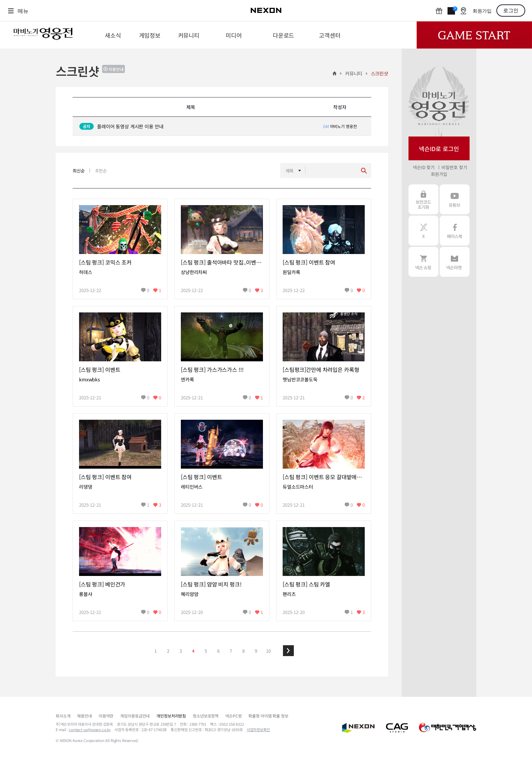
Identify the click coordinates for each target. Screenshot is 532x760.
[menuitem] (113, 35)
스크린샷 (379, 73)
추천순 (101, 171)
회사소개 (63, 716)
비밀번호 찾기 (454, 167)
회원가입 (482, 11)
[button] (288, 651)
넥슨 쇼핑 (423, 262)
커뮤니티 (354, 73)
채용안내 (84, 716)
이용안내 (116, 69)
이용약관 (106, 716)
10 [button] (268, 651)
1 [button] (156, 651)
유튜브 (455, 199)
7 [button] (231, 651)
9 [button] (256, 651)
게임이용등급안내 (135, 716)
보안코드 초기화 (423, 199)
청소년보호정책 (206, 716)
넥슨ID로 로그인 (439, 149)
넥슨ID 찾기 (424, 167)
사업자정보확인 (258, 729)
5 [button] (206, 651)
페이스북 (455, 231)
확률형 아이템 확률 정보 (268, 716)
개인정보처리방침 (171, 716)
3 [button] (181, 651)
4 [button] (193, 651)
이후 (288, 651)
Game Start (474, 35)
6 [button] (218, 651)
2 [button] (168, 651)
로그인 (511, 11)
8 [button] (243, 651)
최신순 (79, 171)
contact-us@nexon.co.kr (90, 729)
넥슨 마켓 (455, 262)
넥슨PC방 (233, 716)
